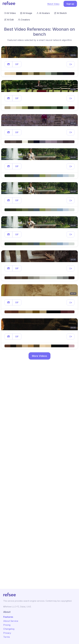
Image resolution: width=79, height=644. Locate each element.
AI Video (10, 13)
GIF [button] (17, 64)
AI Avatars (43, 13)
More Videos (40, 356)
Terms (7, 637)
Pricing (7, 625)
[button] (8, 64)
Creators (24, 20)
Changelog (9, 629)
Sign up (70, 4)
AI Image (26, 13)
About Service (11, 621)
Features (8, 617)
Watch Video (53, 4)
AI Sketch (60, 13)
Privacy (7, 633)
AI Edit (9, 20)
